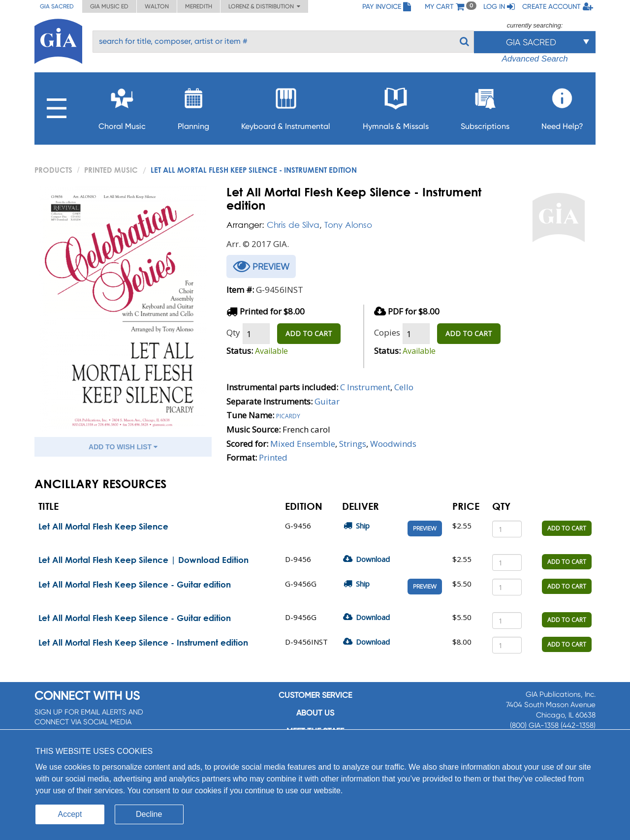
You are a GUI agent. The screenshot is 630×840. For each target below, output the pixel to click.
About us (315, 713)
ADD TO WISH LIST (123, 447)
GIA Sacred (57, 6)
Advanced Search (535, 59)
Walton (157, 6)
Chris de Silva (293, 225)
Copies (387, 332)
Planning (193, 106)
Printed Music (111, 170)
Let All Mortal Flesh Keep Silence (103, 526)
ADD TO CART (309, 333)
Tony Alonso (348, 225)
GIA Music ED (109, 6)
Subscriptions (485, 106)
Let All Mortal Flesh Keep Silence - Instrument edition (143, 642)
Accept (70, 814)
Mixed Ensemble (303, 444)
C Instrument (365, 387)
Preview (425, 529)
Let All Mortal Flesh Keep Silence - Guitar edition (135, 584)
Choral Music (122, 106)
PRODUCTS (53, 170)
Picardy (288, 415)
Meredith (199, 6)
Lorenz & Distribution (264, 6)
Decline (149, 814)
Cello (404, 387)
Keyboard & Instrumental (286, 106)
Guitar (327, 401)
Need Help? (562, 106)
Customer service (315, 695)
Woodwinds (393, 444)
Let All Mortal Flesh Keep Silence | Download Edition (143, 560)
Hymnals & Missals (396, 106)
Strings (353, 444)
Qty (233, 332)
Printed (273, 457)
